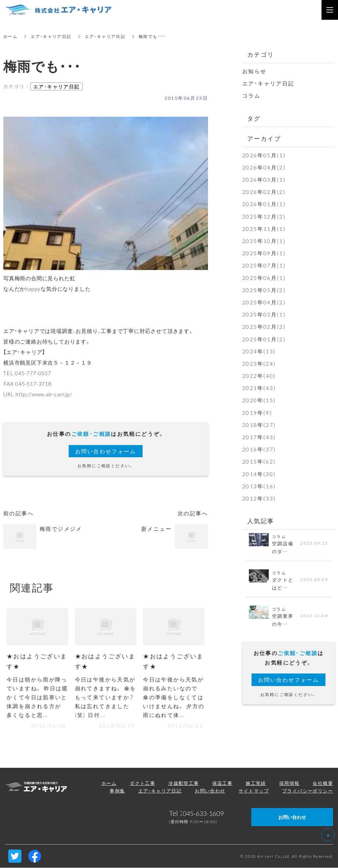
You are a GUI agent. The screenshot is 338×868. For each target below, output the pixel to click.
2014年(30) (259, 474)
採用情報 (289, 783)
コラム (251, 95)
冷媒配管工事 (184, 783)
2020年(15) (259, 400)
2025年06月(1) (264, 278)
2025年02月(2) (264, 326)
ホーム (10, 36)
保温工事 (222, 783)
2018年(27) (259, 425)
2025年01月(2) (264, 339)
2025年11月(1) (264, 228)
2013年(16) (259, 486)
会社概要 (323, 783)
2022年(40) (259, 375)
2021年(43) (259, 388)
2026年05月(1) (264, 155)
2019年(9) (257, 412)
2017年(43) (259, 437)
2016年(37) (259, 449)
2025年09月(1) (264, 253)
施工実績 (256, 783)
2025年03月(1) (264, 314)
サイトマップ (254, 791)
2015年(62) (259, 461)
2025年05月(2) (264, 290)
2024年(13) (259, 351)
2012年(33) (259, 498)
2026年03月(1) (264, 179)
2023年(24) (259, 363)
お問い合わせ (210, 791)
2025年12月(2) (264, 216)
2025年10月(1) (264, 241)
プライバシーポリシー (308, 791)
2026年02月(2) (264, 192)
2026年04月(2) (264, 167)
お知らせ (254, 71)
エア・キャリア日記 (51, 36)
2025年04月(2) (264, 302)
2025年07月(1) (264, 265)
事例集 (117, 791)
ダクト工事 (142, 783)
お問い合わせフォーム (106, 451)
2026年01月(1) (264, 204)
